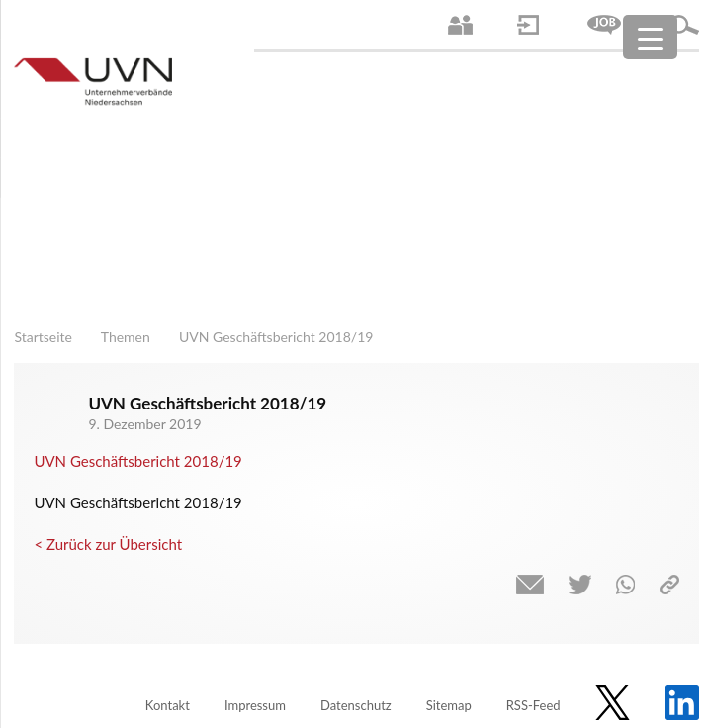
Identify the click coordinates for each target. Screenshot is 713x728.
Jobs (604, 25)
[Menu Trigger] (650, 37)
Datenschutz (356, 705)
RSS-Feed (534, 705)
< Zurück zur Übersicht (108, 544)
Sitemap (449, 705)
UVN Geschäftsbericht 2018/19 (137, 461)
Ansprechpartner (460, 25)
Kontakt (168, 705)
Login (528, 25)
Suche (684, 25)
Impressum (255, 705)
